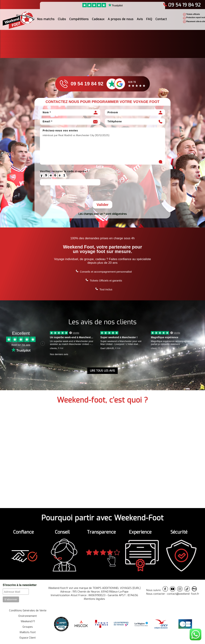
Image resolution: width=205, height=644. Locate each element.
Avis (140, 19)
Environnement (28, 616)
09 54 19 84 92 (182, 5)
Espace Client (28, 638)
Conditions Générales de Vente (28, 610)
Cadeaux (98, 19)
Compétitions (79, 19)
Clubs (62, 19)
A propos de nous (121, 19)
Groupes (28, 627)
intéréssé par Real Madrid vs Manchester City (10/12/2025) (102, 149)
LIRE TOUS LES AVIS (102, 371)
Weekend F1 (28, 621)
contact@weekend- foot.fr (183, 594)
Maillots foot (28, 632)
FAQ (149, 19)
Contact (161, 19)
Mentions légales (94, 599)
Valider (102, 205)
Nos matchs (46, 19)
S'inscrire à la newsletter (20, 585)
